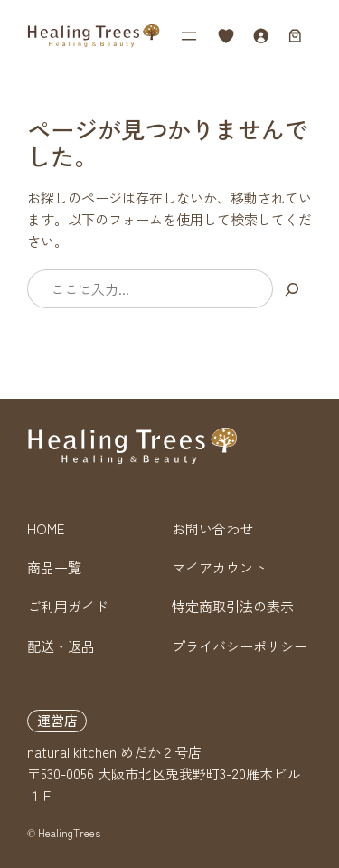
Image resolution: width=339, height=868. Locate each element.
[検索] (292, 289)
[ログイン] (261, 36)
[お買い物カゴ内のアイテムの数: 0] (295, 36)
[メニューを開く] (189, 36)
